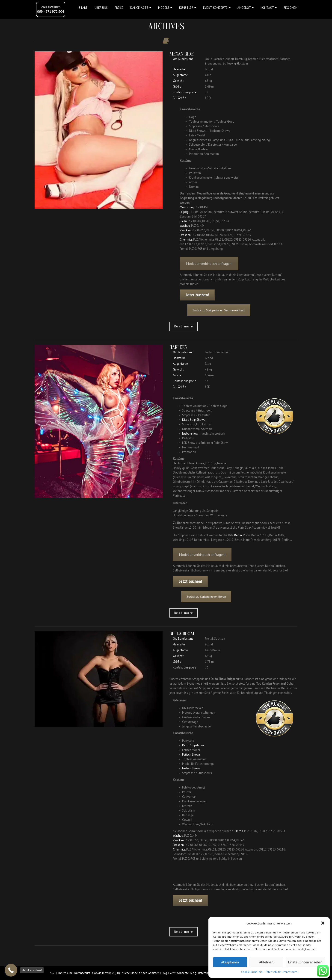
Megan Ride (182, 54)
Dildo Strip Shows (194, 420)
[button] (323, 923)
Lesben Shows (191, 768)
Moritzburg (187, 207)
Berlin (238, 535)
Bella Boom (182, 634)
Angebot (246, 8)
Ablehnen (266, 962)
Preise (119, 8)
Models (165, 8)
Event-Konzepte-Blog (182, 973)
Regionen (290, 8)
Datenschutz (273, 972)
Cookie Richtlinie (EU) (106, 973)
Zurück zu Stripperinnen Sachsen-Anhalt (224, 310)
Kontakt (269, 8)
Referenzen (205, 973)
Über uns (101, 8)
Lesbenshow (190, 434)
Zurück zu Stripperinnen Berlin (215, 597)
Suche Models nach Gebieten (141, 973)
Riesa (183, 221)
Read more (184, 326)
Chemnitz (186, 240)
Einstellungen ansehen (305, 962)
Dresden (185, 235)
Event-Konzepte (217, 8)
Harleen (178, 347)
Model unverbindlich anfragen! (209, 269)
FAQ (164, 973)
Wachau (185, 226)
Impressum (290, 972)
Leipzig (184, 212)
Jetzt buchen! (197, 295)
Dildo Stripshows (193, 745)
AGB (53, 973)
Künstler (188, 8)
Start (83, 8)
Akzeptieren (230, 962)
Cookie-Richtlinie (252, 972)
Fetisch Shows (191, 755)
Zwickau (185, 230)
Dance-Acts (141, 8)
